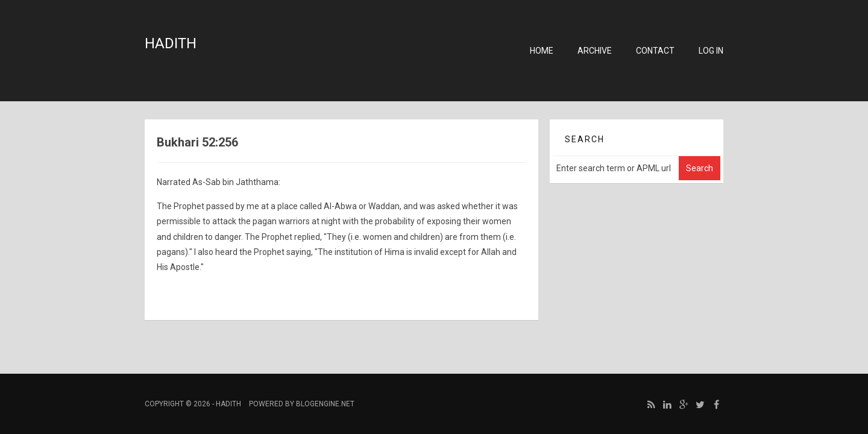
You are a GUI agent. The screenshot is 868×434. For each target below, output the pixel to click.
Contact (655, 51)
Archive (595, 51)
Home (542, 51)
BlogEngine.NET (325, 404)
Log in (711, 51)
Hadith (171, 43)
